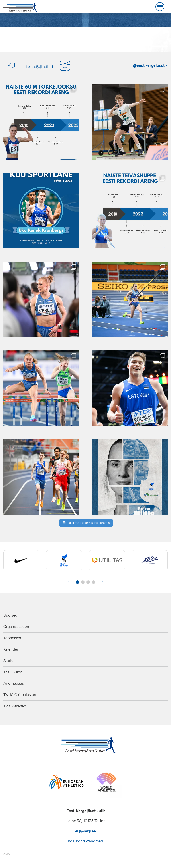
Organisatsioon (16, 627)
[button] (77, 582)
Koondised (12, 638)
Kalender (11, 649)
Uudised (10, 615)
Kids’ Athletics (15, 706)
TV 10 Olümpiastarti (20, 695)
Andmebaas (14, 683)
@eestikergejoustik (150, 65)
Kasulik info (13, 672)
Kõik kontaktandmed (85, 841)
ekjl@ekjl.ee (85, 831)
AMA (7, 854)
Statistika (11, 661)
